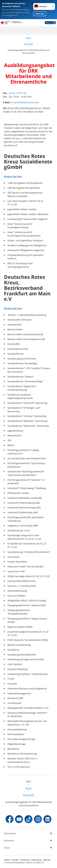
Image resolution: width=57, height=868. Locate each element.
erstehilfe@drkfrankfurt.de (25, 102)
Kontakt (15, 860)
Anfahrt (7, 860)
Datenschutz (36, 860)
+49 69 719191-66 (17, 93)
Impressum (25, 860)
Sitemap (47, 860)
